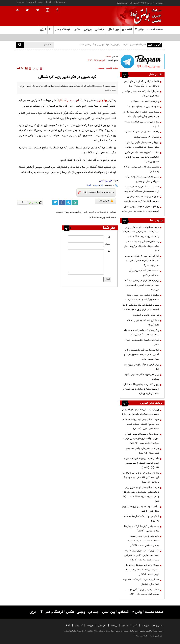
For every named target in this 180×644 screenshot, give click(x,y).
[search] (20, 45)
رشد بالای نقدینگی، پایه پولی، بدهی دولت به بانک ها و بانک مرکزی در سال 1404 (141, 246)
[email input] (86, 245)
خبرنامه (31, 2)
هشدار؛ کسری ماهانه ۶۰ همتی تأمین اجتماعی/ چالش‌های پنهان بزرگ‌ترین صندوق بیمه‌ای (142, 157)
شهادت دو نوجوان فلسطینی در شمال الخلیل (142, 342)
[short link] (99, 193)
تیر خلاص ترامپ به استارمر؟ (146, 315)
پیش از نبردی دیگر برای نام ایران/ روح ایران (141, 367)
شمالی (89, 185)
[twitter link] (55, 202)
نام (109, 237)
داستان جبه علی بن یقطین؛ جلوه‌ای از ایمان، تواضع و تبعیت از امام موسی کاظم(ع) (141, 463)
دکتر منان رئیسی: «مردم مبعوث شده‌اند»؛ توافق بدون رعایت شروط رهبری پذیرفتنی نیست (143, 541)
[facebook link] (62, 202)
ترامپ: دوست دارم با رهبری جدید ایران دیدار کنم (141, 509)
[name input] (86, 238)
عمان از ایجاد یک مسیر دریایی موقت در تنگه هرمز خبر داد (141, 94)
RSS (68, 626)
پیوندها (40, 2)
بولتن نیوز (102, 101)
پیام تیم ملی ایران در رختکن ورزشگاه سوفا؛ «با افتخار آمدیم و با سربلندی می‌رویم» (142, 285)
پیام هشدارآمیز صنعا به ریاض (145, 101)
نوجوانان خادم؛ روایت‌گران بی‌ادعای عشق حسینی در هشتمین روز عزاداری (141, 145)
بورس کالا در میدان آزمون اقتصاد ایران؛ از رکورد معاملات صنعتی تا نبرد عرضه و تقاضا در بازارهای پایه (141, 389)
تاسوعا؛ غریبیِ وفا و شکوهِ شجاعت (143, 107)
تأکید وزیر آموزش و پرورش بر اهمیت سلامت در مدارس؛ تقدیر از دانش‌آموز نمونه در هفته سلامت (141, 555)
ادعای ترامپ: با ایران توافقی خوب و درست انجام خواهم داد (143, 592)
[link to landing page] (145, 16)
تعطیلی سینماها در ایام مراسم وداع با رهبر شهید (142, 169)
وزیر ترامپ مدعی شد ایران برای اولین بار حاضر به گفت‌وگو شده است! (141, 412)
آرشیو (135, 626)
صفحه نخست (155, 29)
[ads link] (142, 62)
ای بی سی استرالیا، (68, 101)
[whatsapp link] (75, 202)
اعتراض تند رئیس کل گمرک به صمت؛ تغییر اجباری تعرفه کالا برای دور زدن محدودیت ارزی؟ (142, 261)
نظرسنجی (102, 626)
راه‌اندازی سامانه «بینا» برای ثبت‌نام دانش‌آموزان (143, 323)
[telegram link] (68, 202)
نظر (109, 251)
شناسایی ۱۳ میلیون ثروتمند (146, 137)
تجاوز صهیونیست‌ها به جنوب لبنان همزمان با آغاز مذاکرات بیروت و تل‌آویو (141, 199)
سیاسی (101, 68)
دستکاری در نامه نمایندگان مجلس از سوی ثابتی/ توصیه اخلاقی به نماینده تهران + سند (142, 570)
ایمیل (108, 244)
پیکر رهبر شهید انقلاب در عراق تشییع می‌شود (142, 377)
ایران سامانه (141, 636)
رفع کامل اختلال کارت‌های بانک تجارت (141, 132)
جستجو (125, 626)
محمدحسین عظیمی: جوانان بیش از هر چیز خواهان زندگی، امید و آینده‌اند (141, 114)
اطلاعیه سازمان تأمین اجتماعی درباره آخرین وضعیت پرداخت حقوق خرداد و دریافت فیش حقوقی (141, 355)
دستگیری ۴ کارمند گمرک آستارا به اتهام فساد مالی (141, 582)
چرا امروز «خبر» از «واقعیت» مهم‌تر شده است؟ (142, 451)
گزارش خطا (106, 201)
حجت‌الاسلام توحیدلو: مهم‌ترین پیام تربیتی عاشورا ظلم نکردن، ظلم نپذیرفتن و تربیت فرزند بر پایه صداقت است (141, 232)
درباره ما (50, 2)
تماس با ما (61, 2)
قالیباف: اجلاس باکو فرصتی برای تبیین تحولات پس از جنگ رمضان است (113, 45)
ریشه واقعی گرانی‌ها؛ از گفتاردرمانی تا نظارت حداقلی (142, 529)
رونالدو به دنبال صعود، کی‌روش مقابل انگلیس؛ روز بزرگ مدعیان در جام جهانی (141, 209)
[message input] (86, 262)
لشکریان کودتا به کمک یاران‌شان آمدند (141, 519)
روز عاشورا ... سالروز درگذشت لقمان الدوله (142, 124)
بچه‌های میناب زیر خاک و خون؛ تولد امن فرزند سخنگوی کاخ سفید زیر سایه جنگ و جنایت (140, 477)
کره (102, 185)
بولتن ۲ (139, 29)
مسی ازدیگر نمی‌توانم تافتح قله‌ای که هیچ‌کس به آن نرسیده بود (142, 179)
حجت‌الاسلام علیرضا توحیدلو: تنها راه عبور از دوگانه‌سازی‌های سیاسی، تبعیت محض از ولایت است (141, 439)
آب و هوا (21, 2)
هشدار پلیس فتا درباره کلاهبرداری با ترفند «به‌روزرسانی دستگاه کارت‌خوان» (141, 189)
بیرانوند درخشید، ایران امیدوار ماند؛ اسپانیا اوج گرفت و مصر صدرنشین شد (141, 297)
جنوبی (96, 185)
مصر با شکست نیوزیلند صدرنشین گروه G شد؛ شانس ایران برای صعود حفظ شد (141, 307)
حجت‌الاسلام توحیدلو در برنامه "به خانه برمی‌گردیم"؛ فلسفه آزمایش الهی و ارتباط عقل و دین (141, 424)
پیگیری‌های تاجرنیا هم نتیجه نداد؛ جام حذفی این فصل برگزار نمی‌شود (141, 333)
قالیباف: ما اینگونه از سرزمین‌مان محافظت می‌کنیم (144, 273)
